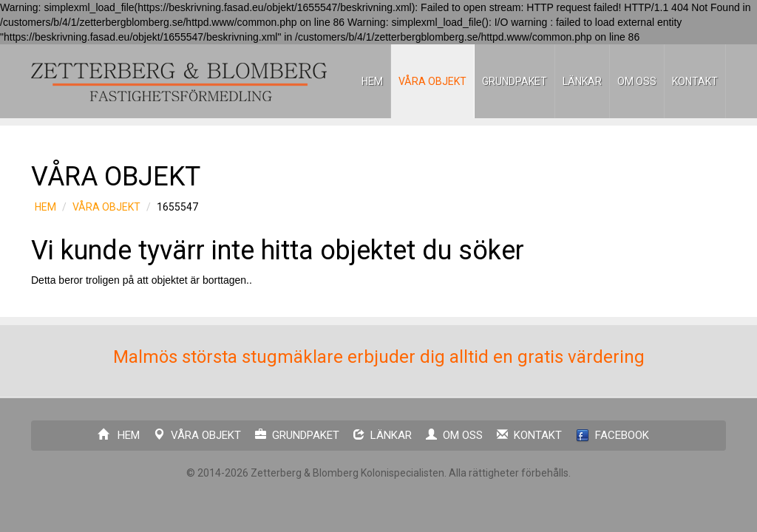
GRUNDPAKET (515, 81)
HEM (372, 81)
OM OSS (637, 81)
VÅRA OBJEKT (432, 81)
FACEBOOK (612, 436)
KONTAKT (695, 81)
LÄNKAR (582, 81)
